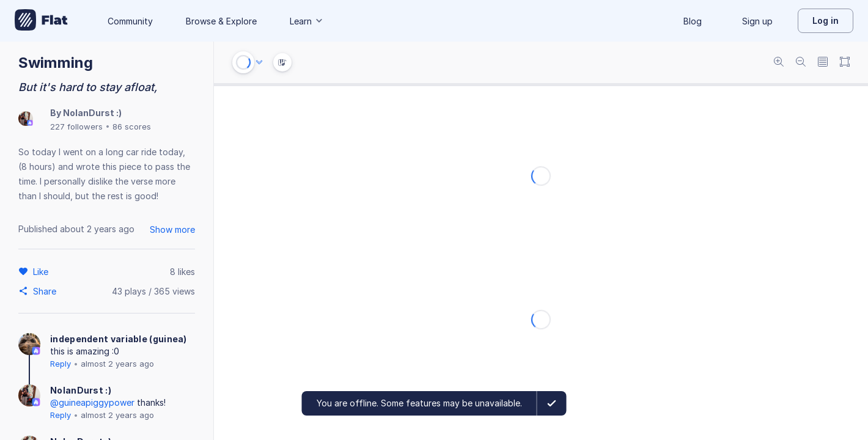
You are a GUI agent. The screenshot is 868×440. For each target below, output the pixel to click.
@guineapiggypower (92, 402)
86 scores (132, 127)
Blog (693, 21)
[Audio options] (259, 62)
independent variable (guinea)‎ (119, 339)
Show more (172, 229)
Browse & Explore (221, 21)
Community (130, 21)
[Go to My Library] (41, 21)
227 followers (76, 127)
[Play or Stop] (243, 62)
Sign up (757, 21)
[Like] (42, 271)
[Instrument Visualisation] (282, 62)
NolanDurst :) (92, 113)
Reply (61, 364)
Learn (307, 21)
